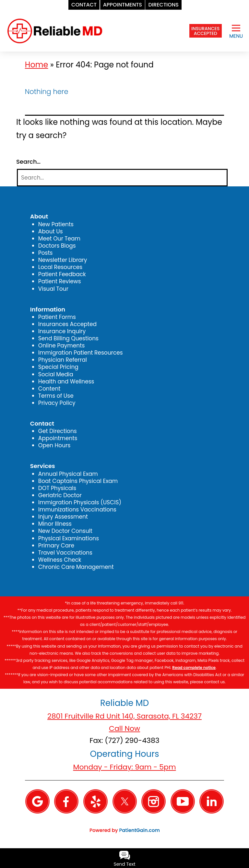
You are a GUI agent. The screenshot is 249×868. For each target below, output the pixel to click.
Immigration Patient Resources (81, 353)
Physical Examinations (69, 538)
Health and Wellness (66, 381)
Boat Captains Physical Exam (78, 481)
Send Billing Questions (68, 338)
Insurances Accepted (67, 324)
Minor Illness (55, 524)
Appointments (58, 438)
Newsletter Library (63, 260)
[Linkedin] (212, 801)
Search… (28, 162)
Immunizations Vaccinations (77, 510)
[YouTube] (183, 801)
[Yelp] (95, 801)
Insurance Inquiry (62, 331)
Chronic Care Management (76, 567)
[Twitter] (125, 801)
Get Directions (58, 431)
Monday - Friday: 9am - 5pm (124, 767)
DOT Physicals (57, 488)
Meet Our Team (59, 239)
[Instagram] (154, 801)
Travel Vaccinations (65, 553)
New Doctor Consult (65, 531)
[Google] (37, 801)
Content (49, 389)
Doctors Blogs (57, 246)
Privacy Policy (57, 403)
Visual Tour (53, 289)
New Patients (56, 224)
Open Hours (54, 445)
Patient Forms (57, 317)
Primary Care (56, 545)
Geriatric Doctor (60, 495)
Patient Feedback (62, 274)
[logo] (55, 30)
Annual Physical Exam (68, 474)
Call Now (124, 728)
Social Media (56, 374)
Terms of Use (56, 396)
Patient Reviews (60, 281)
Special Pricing (58, 367)
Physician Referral (63, 360)
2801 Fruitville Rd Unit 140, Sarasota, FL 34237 (124, 716)
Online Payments (61, 346)
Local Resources (60, 267)
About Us (51, 231)
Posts (46, 253)
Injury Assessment (63, 517)
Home (37, 65)
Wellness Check (60, 560)
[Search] (122, 178)
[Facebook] (66, 801)
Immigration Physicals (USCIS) (80, 502)
